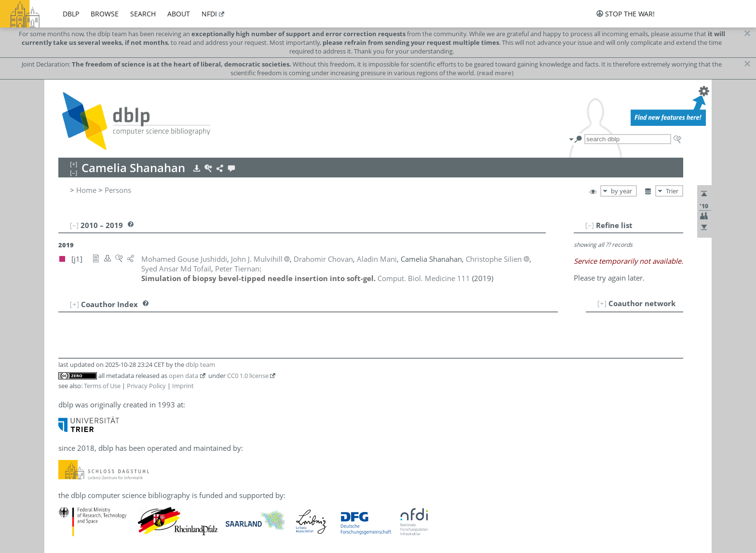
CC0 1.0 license (248, 376)
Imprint (183, 386)
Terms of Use (102, 386)
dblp (71, 14)
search (143, 14)
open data (183, 376)
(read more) (495, 73)
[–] (590, 225)
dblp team (200, 364)
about (179, 14)
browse (105, 14)
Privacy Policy (146, 386)
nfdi (209, 14)
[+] (602, 303)
